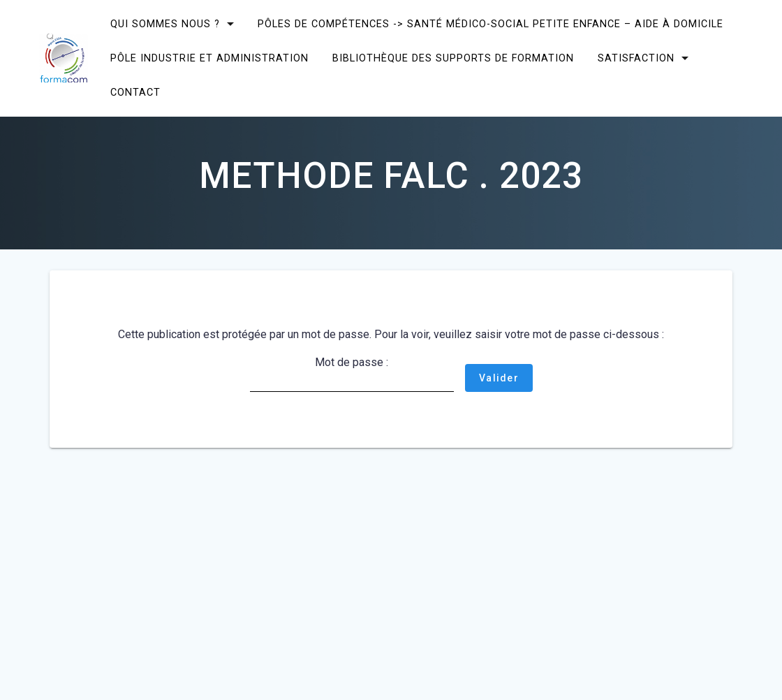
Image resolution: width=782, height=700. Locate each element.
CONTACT (135, 93)
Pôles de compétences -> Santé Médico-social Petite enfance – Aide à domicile (490, 24)
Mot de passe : (352, 374)
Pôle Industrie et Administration (209, 58)
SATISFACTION (636, 58)
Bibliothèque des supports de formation (453, 58)
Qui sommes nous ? (165, 24)
